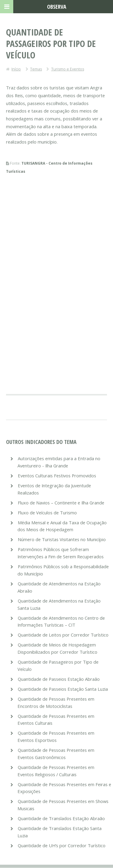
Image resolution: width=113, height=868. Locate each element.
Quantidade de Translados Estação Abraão (61, 818)
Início (16, 69)
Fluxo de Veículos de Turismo (47, 513)
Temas (36, 69)
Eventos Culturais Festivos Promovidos (57, 476)
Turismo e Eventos (68, 69)
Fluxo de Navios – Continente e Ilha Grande (61, 503)
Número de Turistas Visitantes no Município (62, 539)
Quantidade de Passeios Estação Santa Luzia (63, 689)
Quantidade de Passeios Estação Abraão (59, 679)
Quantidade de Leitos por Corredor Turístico (63, 635)
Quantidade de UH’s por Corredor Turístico (62, 845)
